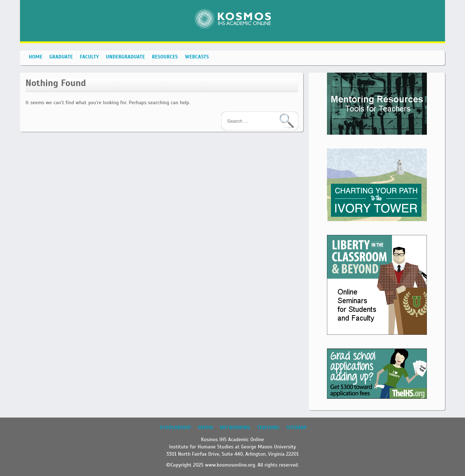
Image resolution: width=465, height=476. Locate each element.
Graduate (61, 57)
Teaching (268, 428)
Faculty (90, 57)
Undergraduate (125, 57)
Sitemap (296, 428)
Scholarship (175, 428)
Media (205, 428)
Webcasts (197, 57)
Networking (235, 428)
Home (36, 57)
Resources (165, 57)
